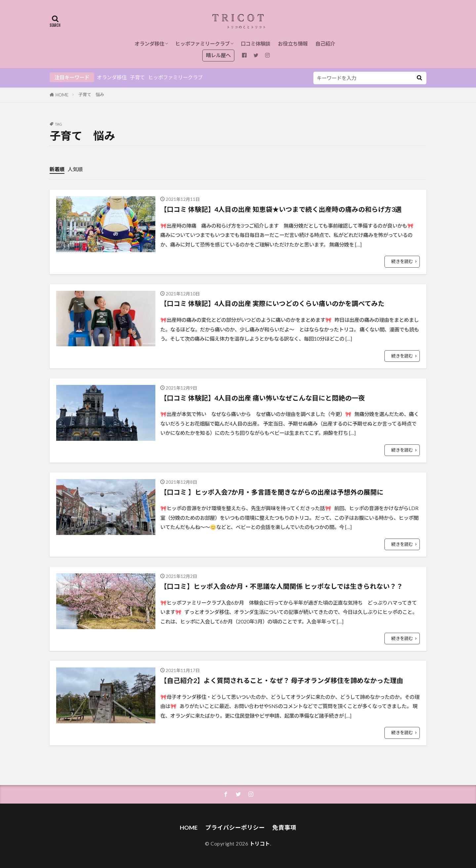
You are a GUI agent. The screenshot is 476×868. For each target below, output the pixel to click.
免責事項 (284, 828)
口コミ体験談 (256, 44)
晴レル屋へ (218, 55)
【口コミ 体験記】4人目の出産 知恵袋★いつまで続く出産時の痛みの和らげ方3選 (281, 209)
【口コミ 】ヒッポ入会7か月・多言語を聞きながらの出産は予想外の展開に (272, 492)
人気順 (75, 169)
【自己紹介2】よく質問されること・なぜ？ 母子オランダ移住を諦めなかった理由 (282, 680)
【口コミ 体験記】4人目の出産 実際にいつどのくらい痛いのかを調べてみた (272, 303)
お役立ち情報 (293, 44)
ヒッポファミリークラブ (202, 44)
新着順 (57, 169)
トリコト (260, 844)
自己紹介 (325, 44)
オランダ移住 (149, 44)
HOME (62, 95)
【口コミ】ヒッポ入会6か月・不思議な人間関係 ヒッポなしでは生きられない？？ (282, 586)
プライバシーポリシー (235, 828)
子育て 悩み (91, 94)
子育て (137, 77)
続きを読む (402, 261)
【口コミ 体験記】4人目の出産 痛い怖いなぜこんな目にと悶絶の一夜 (263, 398)
